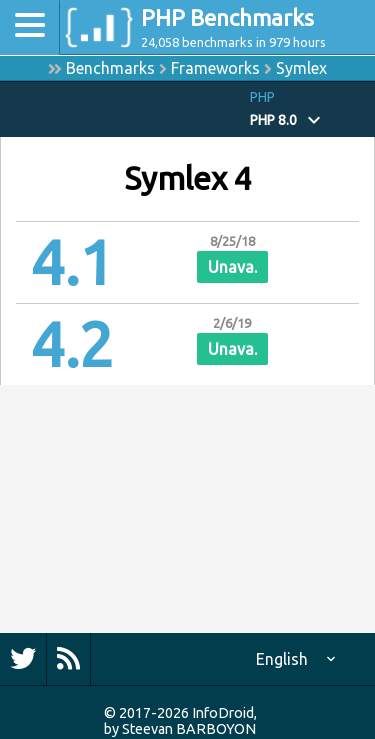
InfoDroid (223, 713)
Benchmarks (110, 68)
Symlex (301, 68)
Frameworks (215, 68)
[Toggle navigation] (30, 27)
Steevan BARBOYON (189, 729)
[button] (312, 109)
